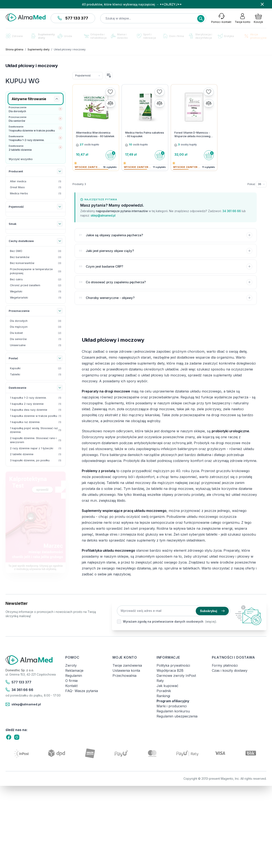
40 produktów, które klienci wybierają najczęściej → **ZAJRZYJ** (132, 4)
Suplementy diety (43, 36)
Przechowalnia (124, 676)
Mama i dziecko (119, 36)
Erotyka (226, 36)
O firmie (71, 681)
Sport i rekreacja (146, 36)
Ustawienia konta (126, 670)
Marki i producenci (172, 706)
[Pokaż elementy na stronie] (261, 184)
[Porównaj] (110, 103)
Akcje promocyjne (255, 36)
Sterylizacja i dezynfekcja (201, 36)
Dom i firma (173, 36)
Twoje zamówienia (127, 665)
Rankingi (163, 696)
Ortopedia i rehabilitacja (95, 36)
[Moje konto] (243, 18)
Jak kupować (167, 686)
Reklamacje (74, 670)
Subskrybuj (212, 611)
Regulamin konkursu (173, 711)
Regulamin (74, 676)
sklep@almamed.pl (103, 216)
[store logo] (26, 17)
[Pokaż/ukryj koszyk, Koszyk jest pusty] (258, 18)
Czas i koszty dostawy (230, 670)
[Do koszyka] (111, 155)
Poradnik (164, 691)
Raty (160, 681)
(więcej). (211, 621)
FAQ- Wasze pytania (82, 691)
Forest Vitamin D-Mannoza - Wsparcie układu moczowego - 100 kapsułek (193, 135)
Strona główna (14, 49)
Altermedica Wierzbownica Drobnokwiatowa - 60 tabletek (95, 134)
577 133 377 (73, 18)
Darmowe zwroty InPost (176, 676)
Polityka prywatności (173, 665)
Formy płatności (225, 665)
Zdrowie (14, 36)
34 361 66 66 (232, 211)
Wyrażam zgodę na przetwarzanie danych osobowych (163, 621)
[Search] (201, 19)
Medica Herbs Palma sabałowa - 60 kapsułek (145, 134)
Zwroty (71, 665)
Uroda (65, 36)
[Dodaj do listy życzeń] (110, 92)
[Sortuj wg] (88, 76)
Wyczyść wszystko (21, 159)
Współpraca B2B (170, 670)
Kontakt (71, 686)
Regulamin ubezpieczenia (177, 716)
